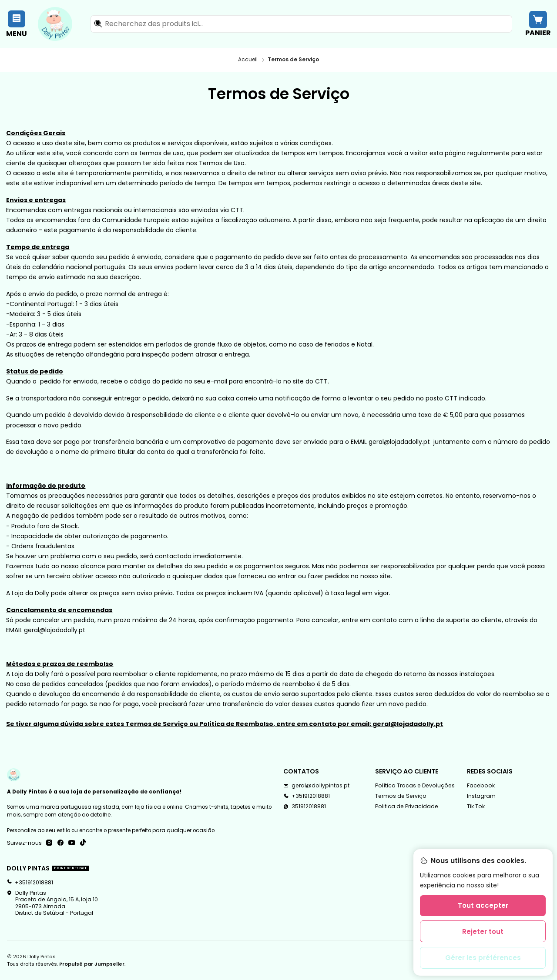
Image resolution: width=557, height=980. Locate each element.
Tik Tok (476, 806)
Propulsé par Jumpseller (92, 964)
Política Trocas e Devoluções (415, 785)
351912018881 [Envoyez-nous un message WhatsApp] (305, 806)
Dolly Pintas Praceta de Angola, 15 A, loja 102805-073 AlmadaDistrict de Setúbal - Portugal (52, 903)
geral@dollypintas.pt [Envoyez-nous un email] (316, 785)
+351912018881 (30, 882)
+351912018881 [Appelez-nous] (307, 796)
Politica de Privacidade (407, 806)
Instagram (481, 796)
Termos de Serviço (401, 796)
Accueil (248, 60)
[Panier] (538, 24)
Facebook (481, 785)
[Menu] (17, 24)
